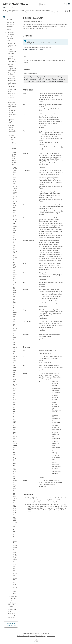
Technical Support (41, 636)
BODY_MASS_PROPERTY (15, 190)
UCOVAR (15, 588)
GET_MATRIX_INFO (15, 265)
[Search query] (53, 4)
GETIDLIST (15, 311)
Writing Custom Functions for (12, 67)
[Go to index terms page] (67, 5)
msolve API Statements (12, 617)
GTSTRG (15, 371)
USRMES (15, 593)
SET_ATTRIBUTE (15, 471)
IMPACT (15, 385)
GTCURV (15, 357)
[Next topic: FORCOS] (68, 11)
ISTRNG (15, 390)
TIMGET (15, 579)
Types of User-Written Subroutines (12, 12)
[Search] (64, 4)
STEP (15, 532)
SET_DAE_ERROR (15, 479)
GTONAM (15, 367)
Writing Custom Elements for (12, 59)
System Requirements (13, 121)
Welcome (10, 19)
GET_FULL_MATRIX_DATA (15, 249)
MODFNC (15, 399)
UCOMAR (15, 584)
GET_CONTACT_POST (15, 239)
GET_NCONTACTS (15, 273)
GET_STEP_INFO (15, 301)
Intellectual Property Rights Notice (26, 636)
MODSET (15, 408)
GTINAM (15, 362)
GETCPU (15, 307)
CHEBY (15, 198)
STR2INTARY (15, 548)
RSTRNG (15, 453)
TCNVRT (15, 574)
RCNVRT (15, 438)
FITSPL (15, 216)
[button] (6, 19)
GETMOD (15, 325)
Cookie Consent (51, 636)
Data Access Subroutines (42, 12)
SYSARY (15, 565)
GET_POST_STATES (15, 282)
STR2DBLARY (15, 541)
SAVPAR (15, 465)
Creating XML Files (12, 52)
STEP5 (15, 536)
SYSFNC (15, 570)
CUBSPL (15, 202)
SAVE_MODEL (15, 459)
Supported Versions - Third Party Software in (12, 77)
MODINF (15, 404)
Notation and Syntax (12, 45)
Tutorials (9, 29)
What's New (10, 22)
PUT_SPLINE (15, 428)
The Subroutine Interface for (37, 10)
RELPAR (15, 449)
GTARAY (15, 348)
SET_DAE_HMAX (15, 488)
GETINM (15, 316)
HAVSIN (15, 380)
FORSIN (15, 232)
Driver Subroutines (13, 138)
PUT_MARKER (15, 421)
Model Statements (12, 91)
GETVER (15, 343)
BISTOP (15, 183)
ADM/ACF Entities (12, 605)
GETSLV (15, 334)
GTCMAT (15, 353)
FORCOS (15, 227)
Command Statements (12, 85)
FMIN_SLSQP (54, 12)
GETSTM (15, 339)
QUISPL (15, 433)
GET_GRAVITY (15, 258)
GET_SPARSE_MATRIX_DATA (15, 292)
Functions (12, 97)
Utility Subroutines (29, 12)
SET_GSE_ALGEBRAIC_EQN (15, 510)
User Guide (10, 33)
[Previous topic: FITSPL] (66, 11)
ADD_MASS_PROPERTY (15, 171)
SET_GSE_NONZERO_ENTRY (15, 522)
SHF (14, 529)
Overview (10, 26)
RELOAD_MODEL (15, 443)
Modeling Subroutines (14, 598)
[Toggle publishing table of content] (4, 17)
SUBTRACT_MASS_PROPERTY (15, 557)
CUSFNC (15, 207)
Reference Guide (16, 10)
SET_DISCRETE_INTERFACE (15, 498)
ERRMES (15, 212)
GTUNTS (15, 376)
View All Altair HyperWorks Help (11, 624)
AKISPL (15, 178)
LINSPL (15, 394)
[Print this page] (70, 11)
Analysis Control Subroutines (14, 152)
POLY (15, 416)
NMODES (15, 413)
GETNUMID (15, 330)
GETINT (15, 320)
